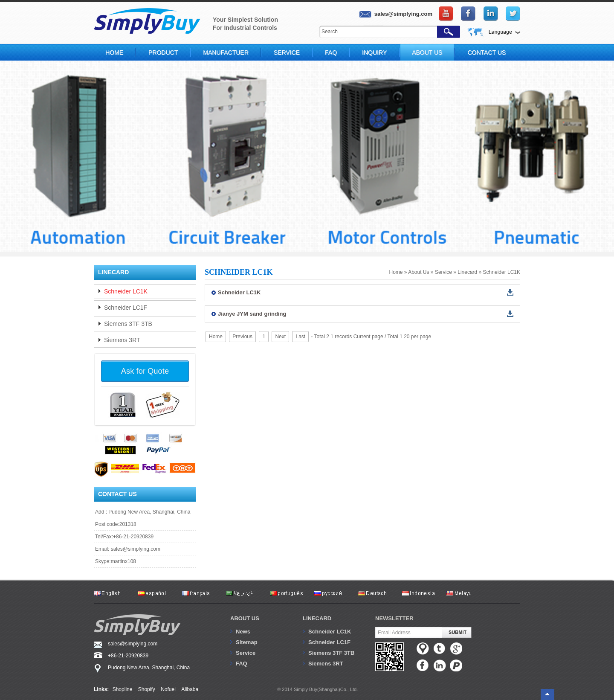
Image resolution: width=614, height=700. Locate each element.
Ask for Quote (145, 371)
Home (114, 52)
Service (287, 52)
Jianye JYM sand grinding (252, 314)
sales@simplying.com (136, 549)
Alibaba (190, 689)
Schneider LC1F (126, 308)
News (243, 632)
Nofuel (168, 689)
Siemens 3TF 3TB (128, 324)
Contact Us (487, 52)
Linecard (467, 272)
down (510, 292)
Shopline (123, 689)
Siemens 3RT (122, 340)
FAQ (331, 52)
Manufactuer (226, 52)
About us (245, 618)
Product (163, 52)
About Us (427, 52)
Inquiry (374, 52)
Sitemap (247, 642)
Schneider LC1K (502, 272)
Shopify (147, 689)
